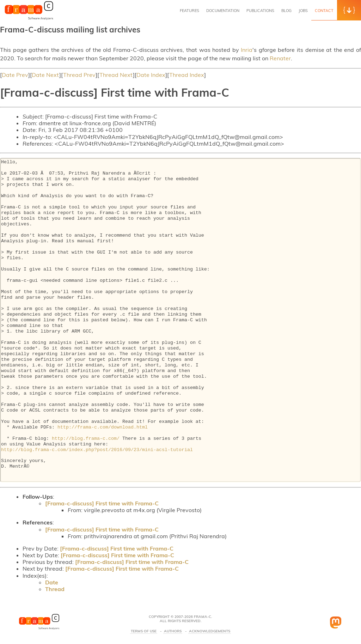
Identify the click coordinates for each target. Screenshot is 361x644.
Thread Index (187, 75)
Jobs (303, 11)
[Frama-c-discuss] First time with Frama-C (102, 503)
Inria (247, 50)
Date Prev (15, 75)
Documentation (223, 11)
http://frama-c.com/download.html (103, 427)
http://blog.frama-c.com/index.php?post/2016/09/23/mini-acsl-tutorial (97, 450)
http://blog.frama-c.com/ (86, 439)
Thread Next (116, 75)
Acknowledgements (210, 631)
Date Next (45, 75)
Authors (173, 631)
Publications (260, 11)
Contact (324, 11)
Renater (280, 58)
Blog (286, 11)
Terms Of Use (144, 631)
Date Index (151, 75)
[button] (349, 10)
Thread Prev (79, 75)
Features (189, 11)
